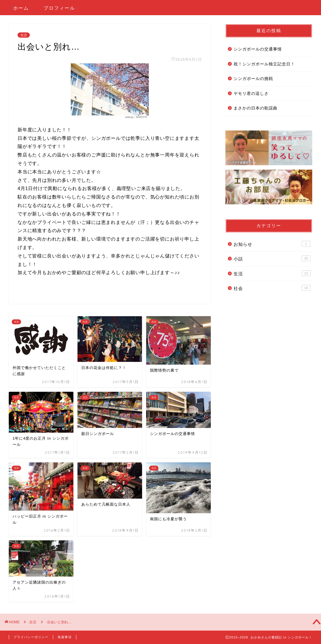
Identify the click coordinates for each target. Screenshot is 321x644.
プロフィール (59, 8)
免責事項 (65, 637)
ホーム (21, 8)
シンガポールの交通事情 (258, 49)
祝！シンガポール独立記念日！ (264, 64)
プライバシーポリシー (31, 637)
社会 (272, 288)
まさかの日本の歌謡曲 (256, 108)
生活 (24, 35)
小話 (272, 258)
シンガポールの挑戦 (253, 79)
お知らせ (272, 244)
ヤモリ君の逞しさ (251, 94)
